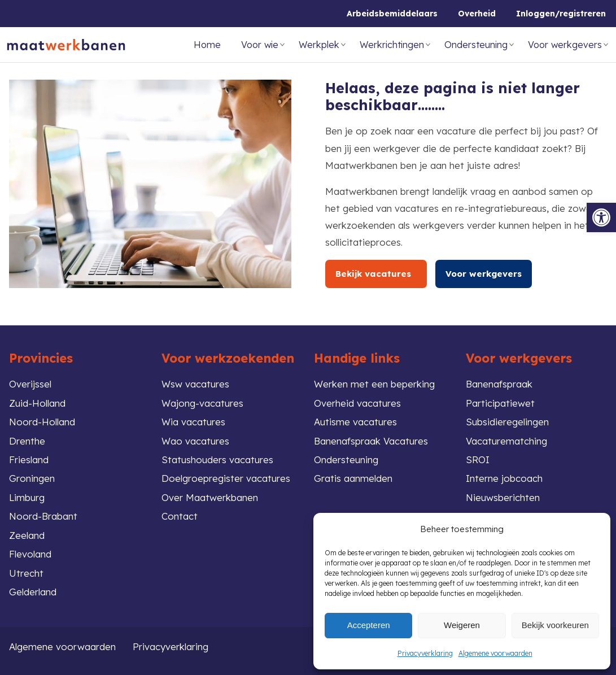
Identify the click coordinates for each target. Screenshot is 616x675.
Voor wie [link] (260, 45)
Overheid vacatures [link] (357, 403)
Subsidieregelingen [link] (507, 422)
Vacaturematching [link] (506, 441)
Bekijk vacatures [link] (376, 274)
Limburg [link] (27, 497)
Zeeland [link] (27, 535)
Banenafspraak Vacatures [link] (371, 441)
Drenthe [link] (27, 441)
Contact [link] (180, 516)
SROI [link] (478, 460)
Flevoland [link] (30, 554)
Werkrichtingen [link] (392, 45)
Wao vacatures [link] (195, 441)
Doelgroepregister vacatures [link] (226, 478)
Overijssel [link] (30, 384)
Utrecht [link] (26, 573)
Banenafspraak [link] (499, 384)
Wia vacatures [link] (193, 422)
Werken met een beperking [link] (374, 384)
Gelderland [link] (33, 592)
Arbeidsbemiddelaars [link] (392, 14)
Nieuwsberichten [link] (503, 497)
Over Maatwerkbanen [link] (210, 497)
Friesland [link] (29, 460)
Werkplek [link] (319, 45)
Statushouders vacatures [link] (217, 460)
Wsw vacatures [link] (195, 384)
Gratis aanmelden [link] (353, 478)
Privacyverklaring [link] (425, 653)
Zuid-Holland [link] (37, 403)
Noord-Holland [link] (42, 422)
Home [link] (207, 45)
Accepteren (369, 625)
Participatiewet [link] (500, 403)
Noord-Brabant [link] (43, 516)
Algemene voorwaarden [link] (495, 653)
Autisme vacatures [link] (355, 422)
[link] (601, 217)
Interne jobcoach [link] (504, 478)
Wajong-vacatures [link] (202, 403)
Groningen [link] (32, 478)
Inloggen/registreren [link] (561, 14)
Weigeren (462, 625)
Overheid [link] (477, 14)
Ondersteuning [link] (476, 45)
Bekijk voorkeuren (555, 625)
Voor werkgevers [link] (565, 45)
